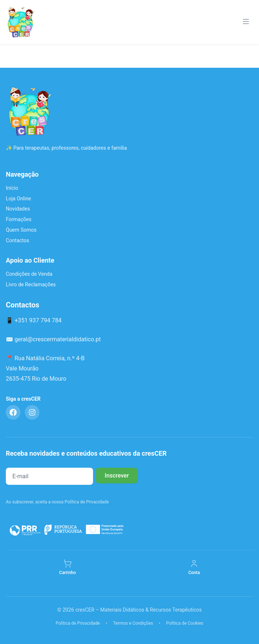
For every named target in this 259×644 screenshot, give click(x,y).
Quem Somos (21, 230)
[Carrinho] (67, 568)
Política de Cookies (185, 623)
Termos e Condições (133, 623)
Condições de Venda (29, 274)
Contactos (18, 240)
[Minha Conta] (194, 568)
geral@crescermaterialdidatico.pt (58, 339)
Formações (19, 219)
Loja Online (18, 199)
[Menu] (246, 22)
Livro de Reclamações (31, 284)
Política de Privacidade (78, 623)
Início (12, 188)
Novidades (18, 209)
